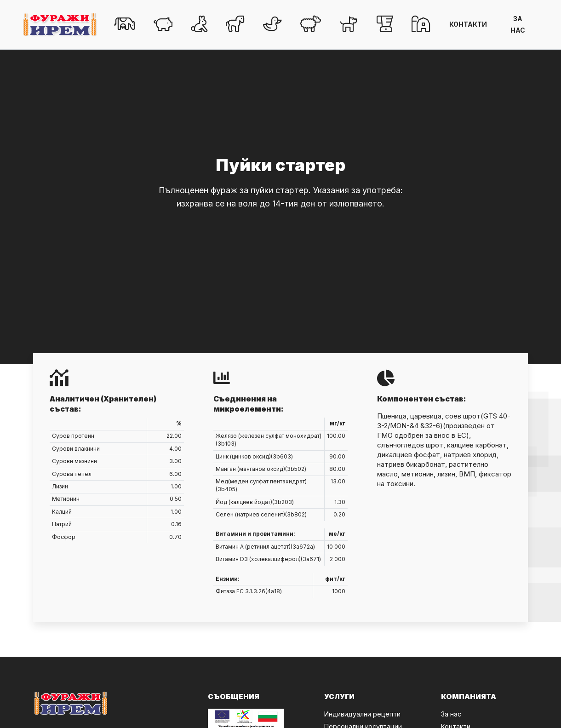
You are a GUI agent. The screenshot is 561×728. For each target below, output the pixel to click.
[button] (125, 25)
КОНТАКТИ (468, 24)
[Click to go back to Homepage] (60, 25)
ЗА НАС (518, 24)
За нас (451, 714)
